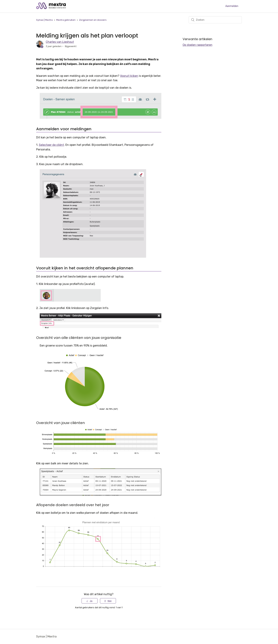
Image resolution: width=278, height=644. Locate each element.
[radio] (90, 601)
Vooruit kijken (129, 76)
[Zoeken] (215, 20)
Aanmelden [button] (232, 6)
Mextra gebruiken (66, 20)
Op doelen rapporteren (198, 45)
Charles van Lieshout (60, 42)
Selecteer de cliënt (51, 145)
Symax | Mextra (44, 20)
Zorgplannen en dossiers (93, 20)
